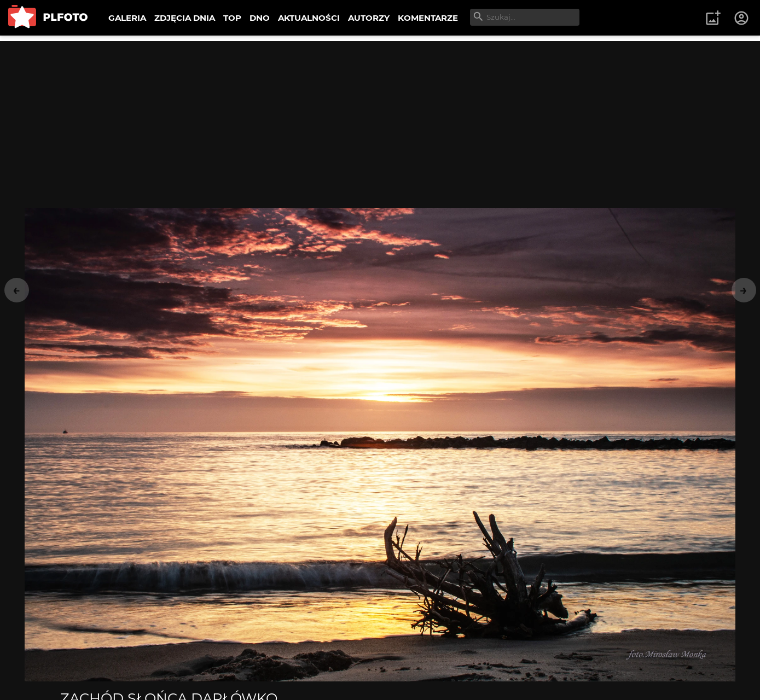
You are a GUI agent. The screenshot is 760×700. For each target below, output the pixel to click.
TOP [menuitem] (232, 18)
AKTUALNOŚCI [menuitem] (309, 18)
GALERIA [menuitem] (127, 18)
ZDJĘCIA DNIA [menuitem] (185, 18)
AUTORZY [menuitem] (369, 18)
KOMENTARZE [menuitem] (428, 18)
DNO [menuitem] (260, 18)
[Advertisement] (380, 118)
